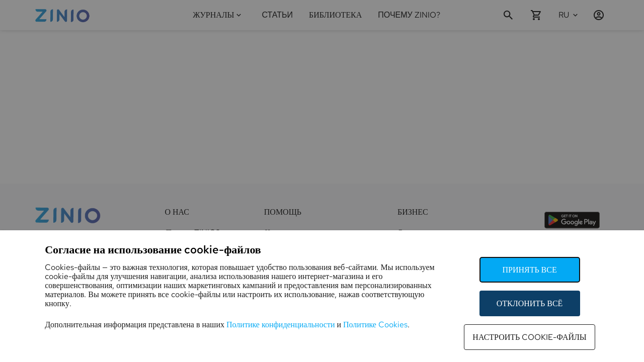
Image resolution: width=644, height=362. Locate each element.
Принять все (529, 270)
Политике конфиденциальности (280, 325)
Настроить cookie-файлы (529, 337)
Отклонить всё (530, 303)
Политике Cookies (375, 325)
